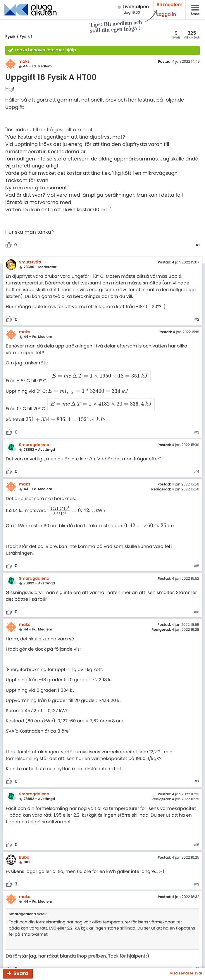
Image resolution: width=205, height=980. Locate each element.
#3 (197, 418)
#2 (197, 320)
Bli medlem (169, 5)
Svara (21, 973)
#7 (197, 768)
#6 (197, 598)
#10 (196, 955)
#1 (198, 245)
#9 (197, 870)
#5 (197, 552)
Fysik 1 (26, 36)
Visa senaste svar (186, 974)
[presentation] (97, 374)
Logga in (166, 14)
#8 (197, 831)
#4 (197, 458)
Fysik (10, 36)
